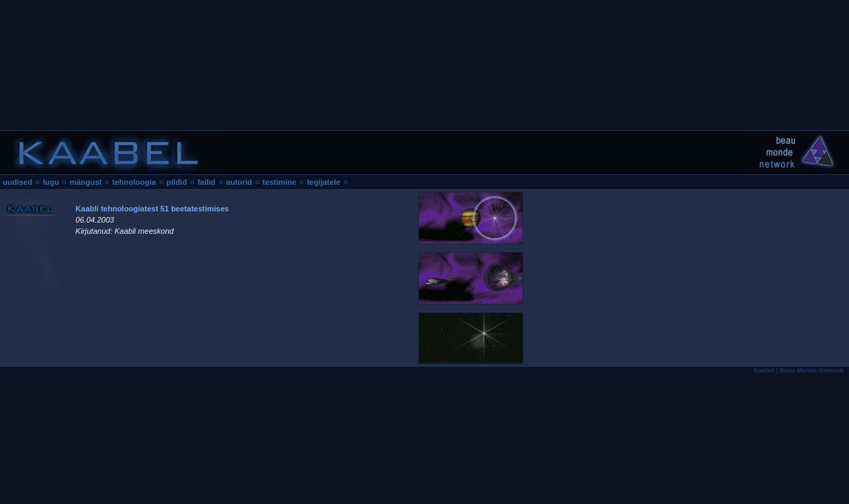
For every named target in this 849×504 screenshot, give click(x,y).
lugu (51, 182)
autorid (239, 182)
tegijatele (324, 182)
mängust (85, 182)
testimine (279, 182)
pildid (177, 182)
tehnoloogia (134, 182)
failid (207, 182)
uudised (18, 182)
